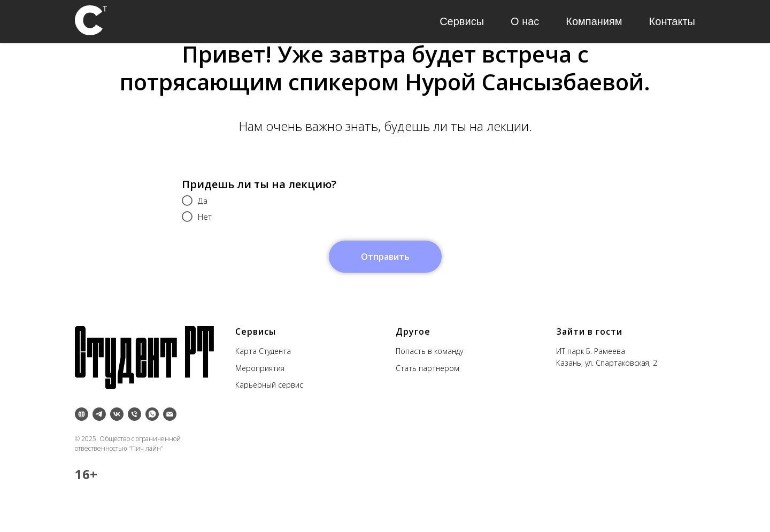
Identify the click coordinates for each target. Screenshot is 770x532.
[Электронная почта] (170, 414)
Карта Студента (263, 351)
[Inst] (82, 414)
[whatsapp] (152, 414)
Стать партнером (428, 368)
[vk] (117, 414)
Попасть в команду (429, 351)
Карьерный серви (267, 385)
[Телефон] (134, 414)
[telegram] (99, 414)
